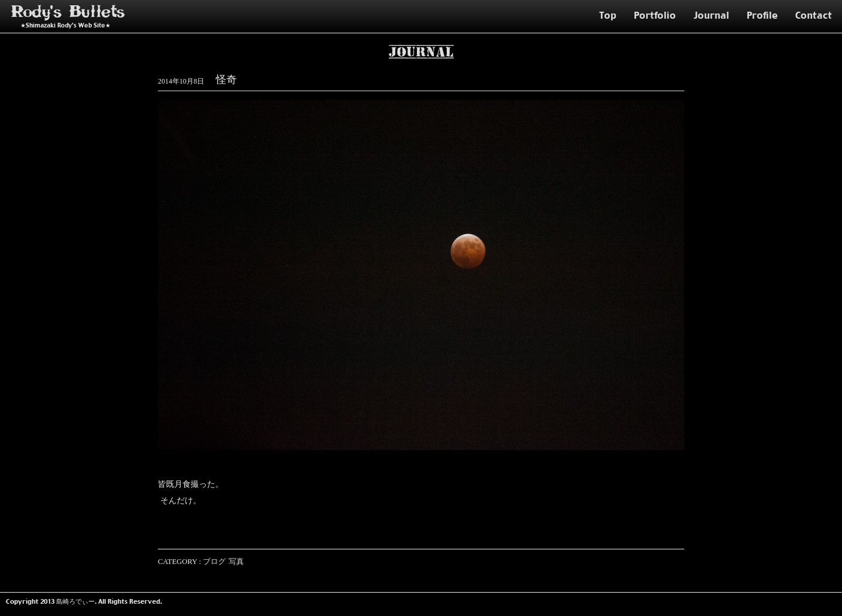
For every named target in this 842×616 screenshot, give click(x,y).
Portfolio (655, 15)
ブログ (214, 562)
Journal (711, 15)
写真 (236, 562)
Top (608, 15)
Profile (762, 15)
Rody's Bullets (68, 12)
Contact (814, 15)
